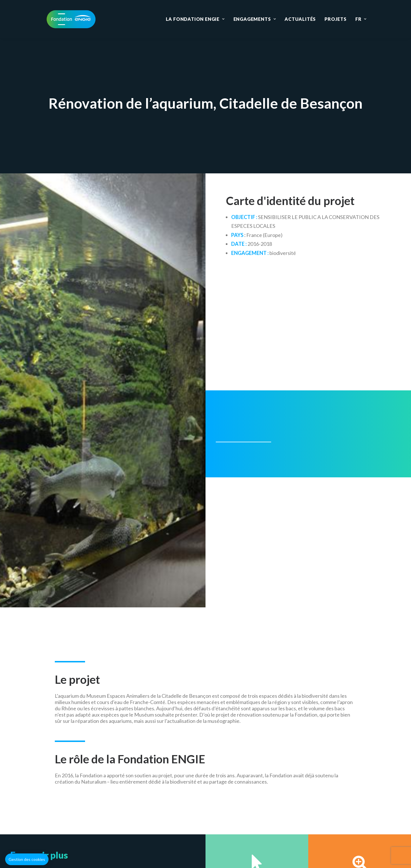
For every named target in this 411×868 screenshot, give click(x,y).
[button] (27, 859)
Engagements (255, 19)
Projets (336, 19)
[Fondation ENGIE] (71, 19)
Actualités (300, 19)
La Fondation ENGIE (195, 19)
